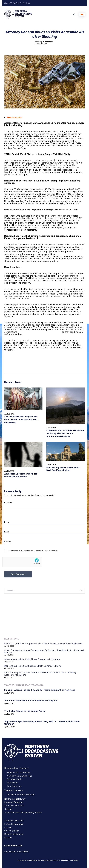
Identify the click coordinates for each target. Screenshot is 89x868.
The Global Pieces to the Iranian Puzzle (25, 711)
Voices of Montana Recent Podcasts (24, 685)
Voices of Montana (13, 790)
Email (6, 532)
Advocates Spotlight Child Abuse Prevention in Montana (21, 475)
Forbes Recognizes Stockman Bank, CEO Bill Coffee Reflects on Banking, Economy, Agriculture (40, 674)
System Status (12, 831)
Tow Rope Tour (14, 786)
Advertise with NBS (14, 806)
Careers (8, 809)
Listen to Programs (14, 802)
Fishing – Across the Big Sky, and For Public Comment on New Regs (40, 690)
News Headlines (15, 118)
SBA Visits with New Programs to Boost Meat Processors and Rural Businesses (21, 419)
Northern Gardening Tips (19, 776)
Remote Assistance (14, 834)
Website (8, 542)
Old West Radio (14, 779)
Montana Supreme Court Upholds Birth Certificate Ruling (63, 469)
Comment (8, 503)
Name (7, 522)
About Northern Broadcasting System (23, 812)
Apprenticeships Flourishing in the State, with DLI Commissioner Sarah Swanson (42, 723)
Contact (8, 827)
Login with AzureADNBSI (17, 852)
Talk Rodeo (12, 783)
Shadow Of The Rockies (19, 772)
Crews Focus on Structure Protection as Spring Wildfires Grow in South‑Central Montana (65, 433)
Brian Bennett (48, 42)
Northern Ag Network (15, 799)
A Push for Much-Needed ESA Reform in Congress (31, 700)
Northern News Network (16, 768)
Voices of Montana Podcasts (21, 794)
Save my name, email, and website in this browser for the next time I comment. (33, 551)
